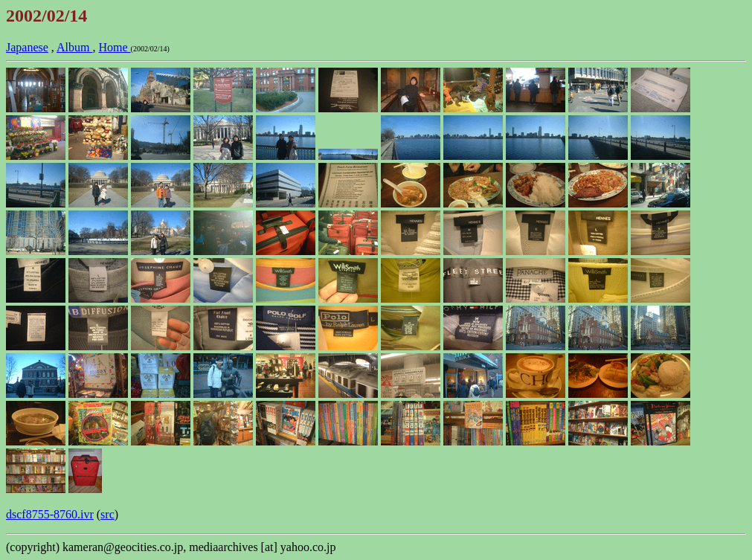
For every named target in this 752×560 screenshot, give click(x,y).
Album (74, 47)
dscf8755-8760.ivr (50, 514)
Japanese (27, 47)
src (107, 514)
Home (114, 47)
